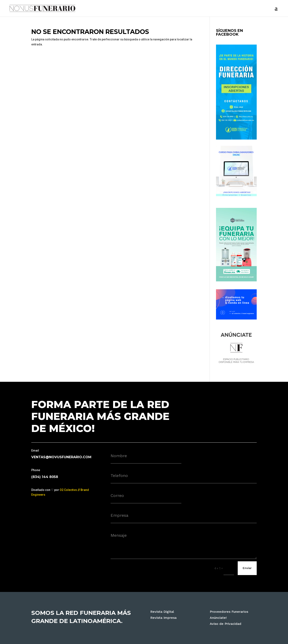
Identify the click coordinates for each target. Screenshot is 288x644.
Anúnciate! (218, 618)
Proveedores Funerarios (229, 612)
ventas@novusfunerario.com (61, 457)
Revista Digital (162, 612)
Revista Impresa (163, 618)
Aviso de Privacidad (225, 624)
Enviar (247, 568)
